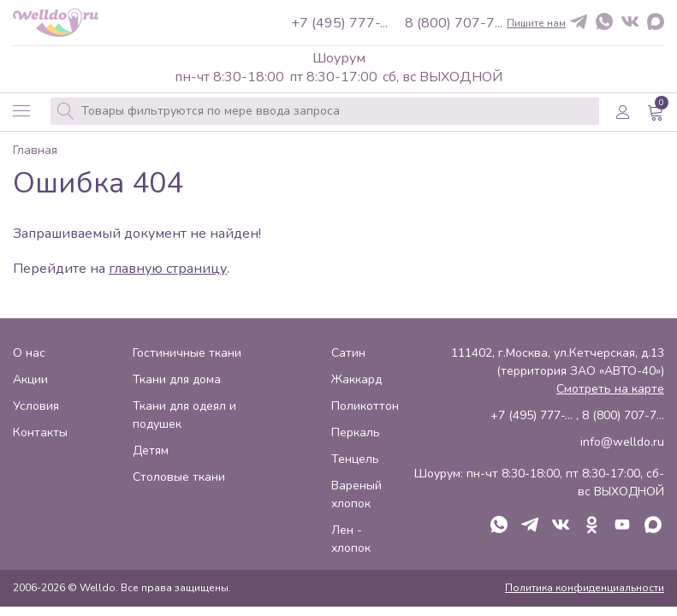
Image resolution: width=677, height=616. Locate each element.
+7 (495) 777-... (339, 23)
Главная (35, 151)
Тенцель (355, 459)
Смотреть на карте (610, 389)
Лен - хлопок (351, 539)
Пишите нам (536, 23)
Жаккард (356, 379)
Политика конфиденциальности (585, 588)
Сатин (348, 353)
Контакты (40, 432)
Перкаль (356, 432)
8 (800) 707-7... (454, 23)
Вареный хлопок (356, 495)
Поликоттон (365, 406)
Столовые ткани (179, 477)
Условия (36, 406)
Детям (151, 450)
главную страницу (168, 269)
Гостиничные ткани (187, 353)
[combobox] (325, 111)
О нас (29, 353)
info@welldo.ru (622, 442)
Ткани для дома (177, 379)
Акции (30, 379)
